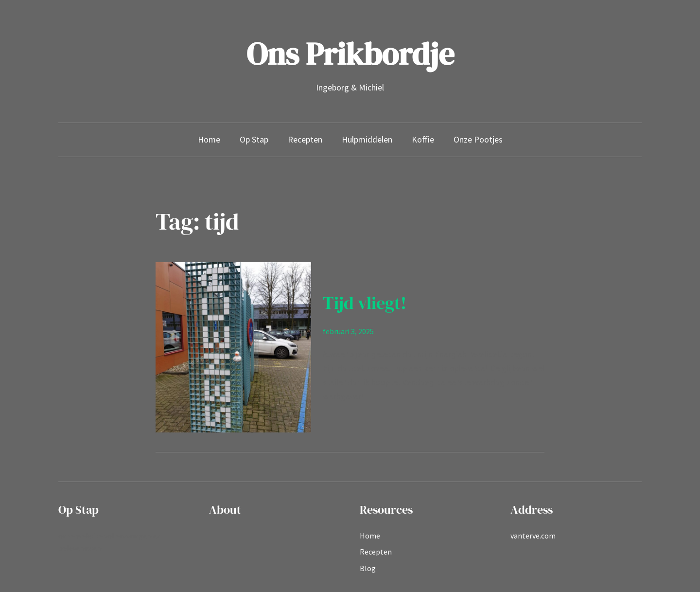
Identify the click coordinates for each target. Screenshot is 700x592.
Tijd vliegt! (365, 303)
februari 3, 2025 (348, 331)
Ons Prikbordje (350, 54)
